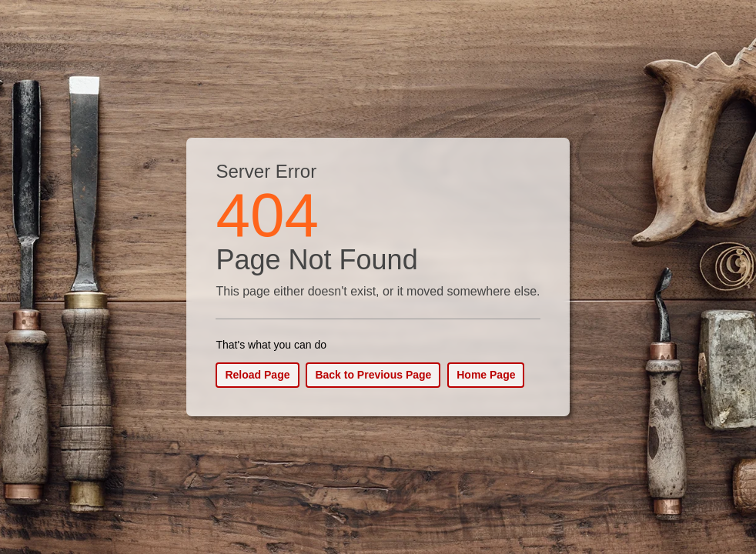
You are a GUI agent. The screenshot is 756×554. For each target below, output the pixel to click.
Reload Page (257, 375)
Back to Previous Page (373, 375)
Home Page (486, 375)
